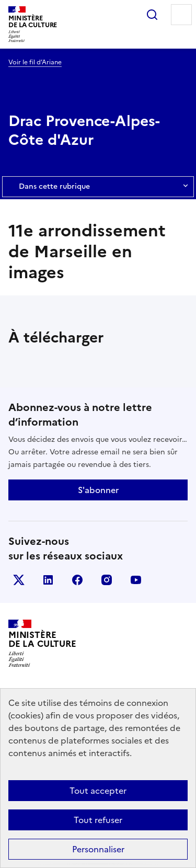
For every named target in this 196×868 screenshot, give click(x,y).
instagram (107, 580)
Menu (181, 15)
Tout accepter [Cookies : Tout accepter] (98, 791)
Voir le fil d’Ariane (35, 62)
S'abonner (98, 490)
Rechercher (152, 15)
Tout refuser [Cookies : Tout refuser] (98, 820)
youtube (136, 580)
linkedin (48, 580)
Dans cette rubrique (98, 187)
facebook (77, 580)
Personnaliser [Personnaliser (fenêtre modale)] (98, 849)
